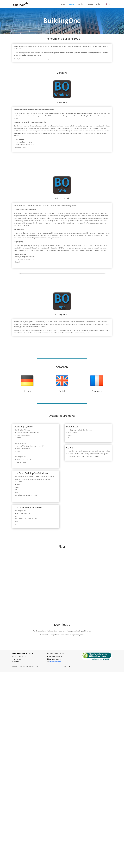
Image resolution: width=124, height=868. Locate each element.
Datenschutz (60, 849)
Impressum (51, 849)
